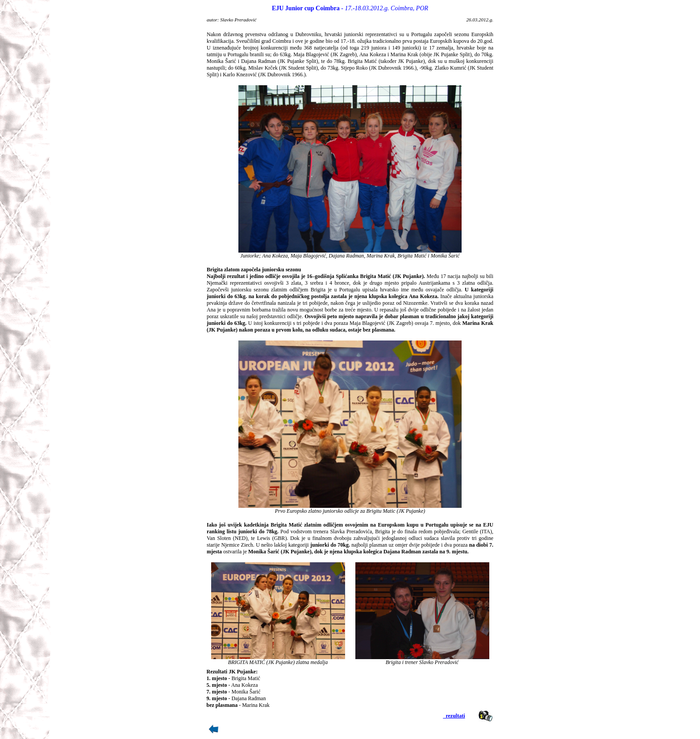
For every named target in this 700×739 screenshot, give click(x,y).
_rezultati (454, 716)
